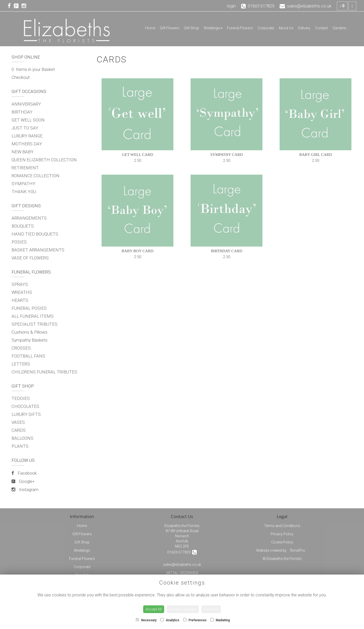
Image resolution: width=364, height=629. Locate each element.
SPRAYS (20, 284)
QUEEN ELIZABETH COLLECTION (44, 160)
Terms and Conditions (282, 526)
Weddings (213, 28)
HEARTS (20, 300)
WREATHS (22, 292)
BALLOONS (22, 438)
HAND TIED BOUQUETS (35, 234)
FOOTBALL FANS (28, 356)
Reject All (211, 609)
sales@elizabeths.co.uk (182, 565)
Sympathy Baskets (29, 340)
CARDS (19, 430)
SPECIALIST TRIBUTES (35, 324)
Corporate (266, 28)
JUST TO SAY (25, 128)
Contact (321, 28)
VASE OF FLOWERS (30, 258)
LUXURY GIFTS (26, 414)
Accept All (154, 609)
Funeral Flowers (240, 28)
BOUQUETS (23, 226)
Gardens (339, 28)
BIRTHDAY (22, 112)
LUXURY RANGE (27, 136)
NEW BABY (23, 152)
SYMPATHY (23, 184)
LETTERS (21, 364)
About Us (286, 28)
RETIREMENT (25, 168)
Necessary (146, 620)
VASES (18, 422)
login (231, 6)
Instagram (25, 490)
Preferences (195, 620)
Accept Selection (183, 609)
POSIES (19, 242)
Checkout (21, 77)
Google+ (23, 481)
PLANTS (20, 446)
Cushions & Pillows (29, 332)
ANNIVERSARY (26, 104)
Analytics (170, 620)
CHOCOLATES (25, 406)
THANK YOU (24, 192)
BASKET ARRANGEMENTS (38, 250)
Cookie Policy (282, 542)
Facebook (24, 473)
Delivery (304, 28)
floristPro (298, 550)
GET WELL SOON (28, 120)
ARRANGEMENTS (29, 218)
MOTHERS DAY (27, 144)
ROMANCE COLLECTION (36, 176)
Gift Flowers (170, 28)
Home (150, 28)
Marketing (220, 620)
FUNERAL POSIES (29, 308)
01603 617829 (182, 552)
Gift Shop (191, 28)
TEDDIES (21, 398)
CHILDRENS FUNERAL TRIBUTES (44, 372)
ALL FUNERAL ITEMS (33, 316)
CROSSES (21, 348)
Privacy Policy (282, 534)
